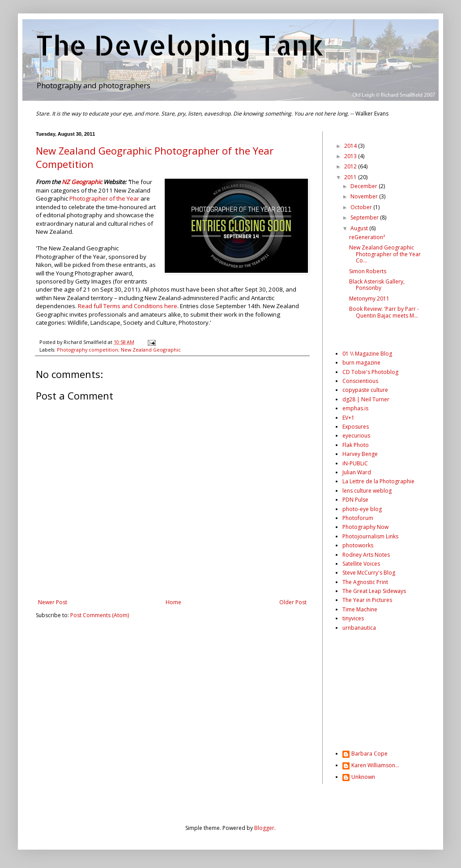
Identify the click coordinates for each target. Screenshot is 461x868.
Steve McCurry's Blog (369, 573)
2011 (351, 177)
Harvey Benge (360, 454)
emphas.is (355, 408)
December (365, 186)
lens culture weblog (367, 491)
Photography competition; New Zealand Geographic (119, 350)
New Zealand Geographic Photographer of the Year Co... (385, 254)
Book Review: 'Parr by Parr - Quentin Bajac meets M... (384, 312)
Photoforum (358, 518)
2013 (351, 156)
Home (173, 602)
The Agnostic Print (365, 582)
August (360, 228)
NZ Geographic (82, 182)
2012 (351, 166)
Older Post (293, 602)
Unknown (363, 777)
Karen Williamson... (375, 766)
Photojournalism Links (370, 536)
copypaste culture (365, 390)
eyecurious (356, 436)
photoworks (358, 545)
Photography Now (365, 527)
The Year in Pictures (367, 600)
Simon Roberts (368, 271)
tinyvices (353, 618)
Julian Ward (357, 472)
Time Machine (360, 609)
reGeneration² (367, 237)
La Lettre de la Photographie (378, 481)
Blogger (264, 828)
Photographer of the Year (104, 198)
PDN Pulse (355, 500)
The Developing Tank (180, 45)
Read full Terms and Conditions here (128, 306)
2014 (351, 146)
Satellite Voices (361, 564)
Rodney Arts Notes (366, 555)
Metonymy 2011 (369, 299)
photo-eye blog (362, 509)
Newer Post (53, 602)
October (362, 207)
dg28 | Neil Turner (366, 399)
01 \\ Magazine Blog (367, 354)
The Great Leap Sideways (374, 591)
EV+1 (348, 418)
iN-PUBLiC (355, 463)
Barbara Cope (369, 754)
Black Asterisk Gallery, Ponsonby (377, 285)
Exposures (356, 427)
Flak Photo (356, 445)
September (365, 217)
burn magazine (361, 363)
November (365, 196)
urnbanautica (359, 628)
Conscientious (360, 381)
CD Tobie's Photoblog (370, 372)
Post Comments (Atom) (100, 615)
